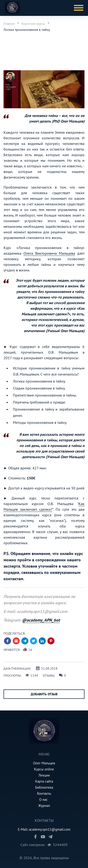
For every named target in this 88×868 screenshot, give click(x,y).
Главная (9, 24)
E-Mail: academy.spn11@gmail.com (44, 829)
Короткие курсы (33, 24)
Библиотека (44, 787)
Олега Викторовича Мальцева (49, 253)
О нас (43, 799)
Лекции (44, 775)
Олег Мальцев (44, 763)
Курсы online (44, 769)
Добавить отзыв (44, 694)
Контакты (44, 793)
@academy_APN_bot (41, 620)
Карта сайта (44, 781)
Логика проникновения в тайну (27, 30)
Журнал (44, 806)
